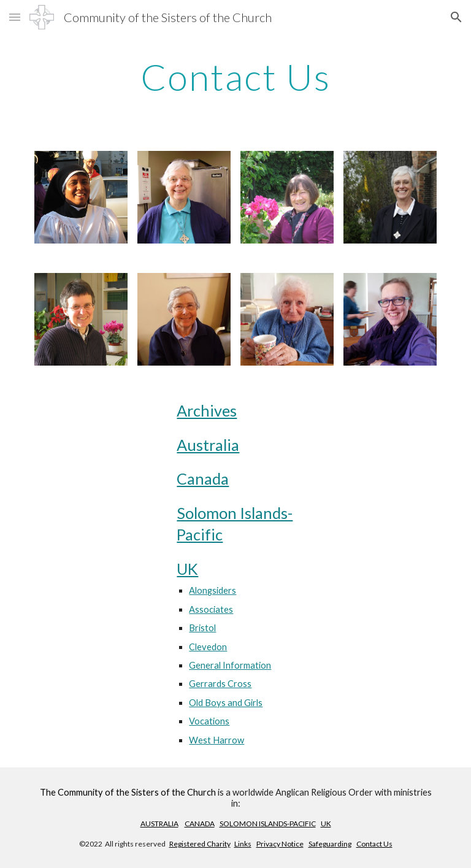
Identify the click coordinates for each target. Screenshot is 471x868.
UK (187, 569)
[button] (15, 17)
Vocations (209, 721)
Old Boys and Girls (226, 703)
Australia (208, 445)
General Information (230, 665)
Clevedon (208, 647)
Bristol (202, 628)
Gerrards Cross (220, 684)
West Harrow (216, 740)
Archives (207, 410)
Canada (203, 478)
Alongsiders (213, 590)
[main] (235, 77)
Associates (211, 609)
